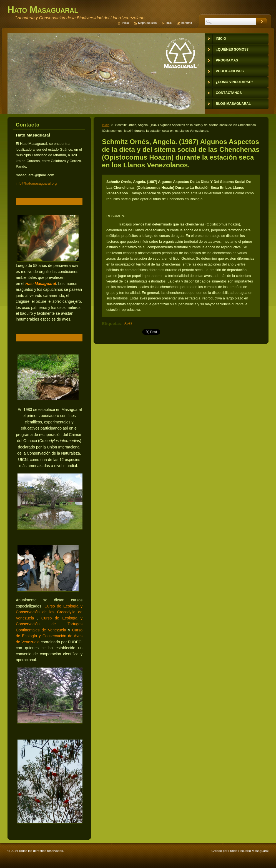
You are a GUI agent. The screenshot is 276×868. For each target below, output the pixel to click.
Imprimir (187, 23)
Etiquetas (111, 323)
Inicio (106, 125)
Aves (128, 323)
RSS (169, 23)
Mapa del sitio (147, 23)
